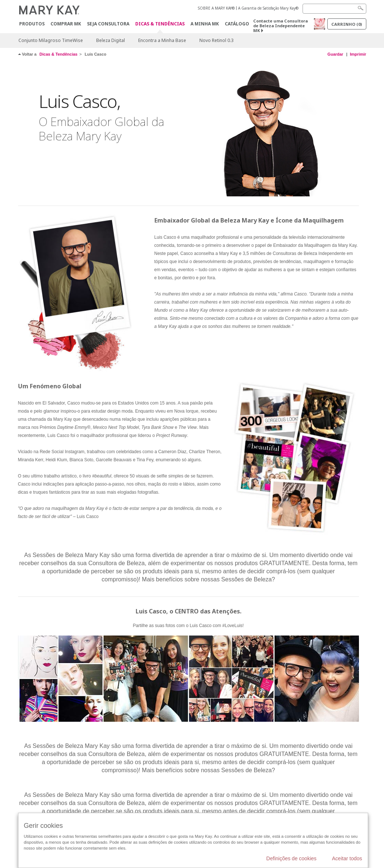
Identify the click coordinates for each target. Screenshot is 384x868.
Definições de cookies (292, 858)
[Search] (334, 9)
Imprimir (358, 54)
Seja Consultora (108, 24)
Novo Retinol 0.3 (217, 40)
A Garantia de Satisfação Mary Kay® (268, 8)
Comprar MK (66, 24)
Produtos (32, 24)
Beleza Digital (111, 40)
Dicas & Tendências (160, 24)
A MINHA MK (205, 24)
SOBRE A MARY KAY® (216, 8)
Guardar (336, 54)
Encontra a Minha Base (162, 40)
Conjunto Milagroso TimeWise (51, 40)
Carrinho (347, 24)
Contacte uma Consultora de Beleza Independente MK (280, 26)
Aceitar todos (347, 858)
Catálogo (237, 24)
